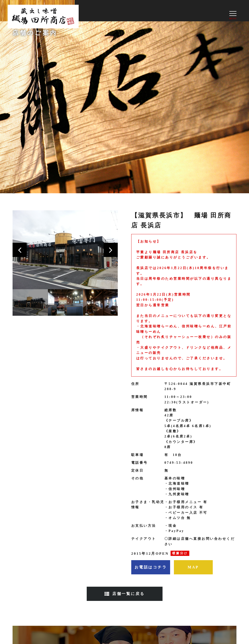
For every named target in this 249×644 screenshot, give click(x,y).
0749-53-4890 (179, 463)
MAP (193, 567)
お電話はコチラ (151, 567)
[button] (20, 250)
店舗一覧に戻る (129, 594)
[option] (65, 250)
